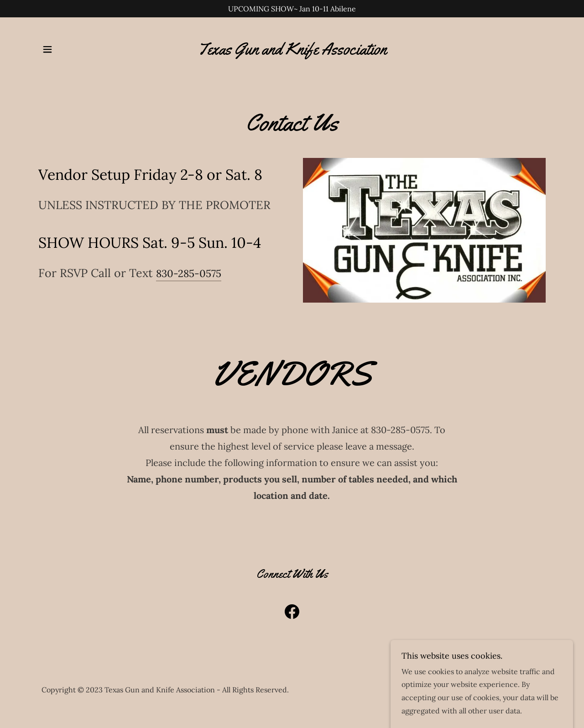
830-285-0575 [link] (189, 273)
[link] (292, 52)
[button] (47, 49)
